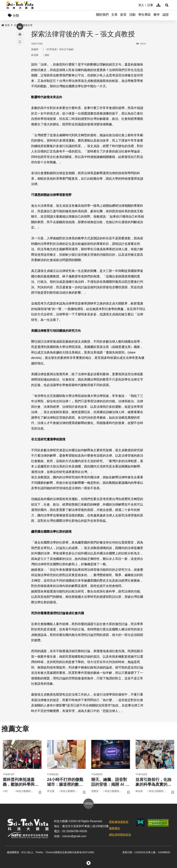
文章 (114, 16)
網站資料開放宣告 (120, 835)
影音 (123, 16)
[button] (166, 5)
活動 (132, 16)
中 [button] (20, 89)
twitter (20, 74)
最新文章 (28, 25)
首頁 (6, 25)
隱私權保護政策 (119, 823)
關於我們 (102, 16)
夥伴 (157, 16)
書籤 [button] (20, 104)
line (19, 81)
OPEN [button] (88, 804)
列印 (20, 96)
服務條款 (115, 829)
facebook (20, 66)
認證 (166, 16)
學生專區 (145, 16)
